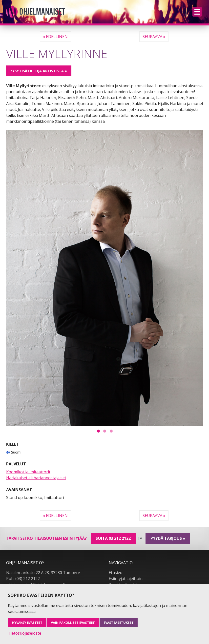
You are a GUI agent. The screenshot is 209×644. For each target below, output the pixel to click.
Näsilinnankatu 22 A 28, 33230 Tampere (43, 573)
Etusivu (115, 573)
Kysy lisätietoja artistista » (39, 71)
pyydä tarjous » (168, 538)
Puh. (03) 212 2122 (23, 579)
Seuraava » (154, 37)
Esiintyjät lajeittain (126, 579)
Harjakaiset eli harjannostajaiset (36, 478)
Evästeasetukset (119, 623)
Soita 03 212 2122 (113, 538)
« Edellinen (55, 37)
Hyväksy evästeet (27, 623)
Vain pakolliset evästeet (73, 623)
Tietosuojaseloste (25, 633)
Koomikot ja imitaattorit (28, 472)
